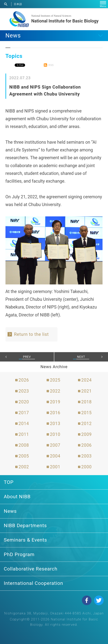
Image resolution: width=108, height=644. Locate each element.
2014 (24, 424)
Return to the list (31, 334)
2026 (24, 380)
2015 (87, 413)
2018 (87, 402)
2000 (87, 467)
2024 (87, 380)
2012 (87, 424)
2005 (24, 456)
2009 (87, 434)
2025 (55, 380)
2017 (24, 413)
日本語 (18, 4)
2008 (24, 445)
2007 (55, 445)
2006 (87, 445)
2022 (55, 391)
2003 (87, 456)
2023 (24, 391)
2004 (55, 456)
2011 (24, 434)
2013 (55, 424)
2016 (55, 413)
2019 (55, 402)
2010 (55, 434)
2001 (55, 467)
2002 (24, 467)
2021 (87, 391)
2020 (24, 402)
